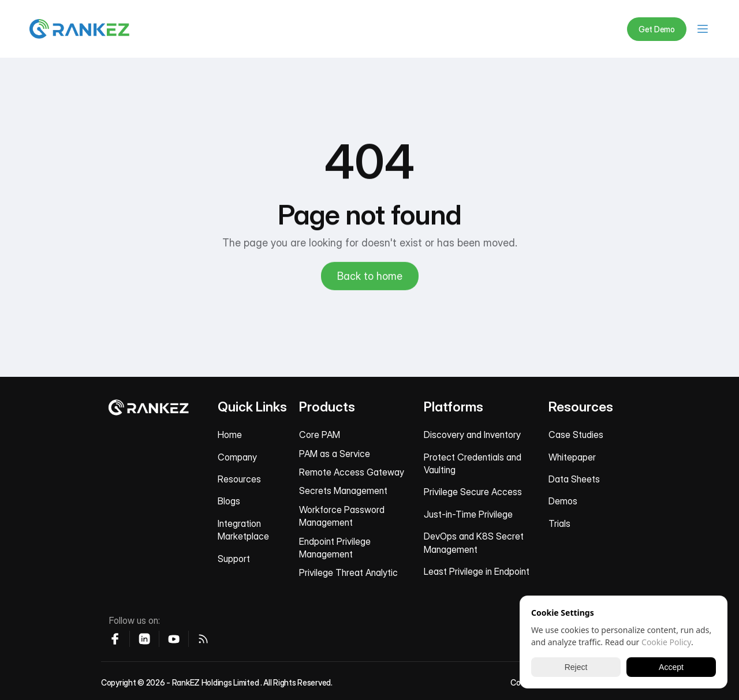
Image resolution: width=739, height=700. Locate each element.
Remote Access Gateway (352, 472)
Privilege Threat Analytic (348, 572)
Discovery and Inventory (472, 435)
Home (230, 435)
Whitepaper (572, 457)
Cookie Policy (666, 642)
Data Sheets (574, 479)
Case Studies (576, 435)
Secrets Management (343, 491)
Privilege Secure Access (473, 492)
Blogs (229, 501)
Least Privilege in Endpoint (477, 571)
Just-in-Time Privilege (468, 514)
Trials (559, 523)
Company (237, 457)
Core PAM (320, 435)
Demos (563, 501)
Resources (239, 479)
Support (234, 559)
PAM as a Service (335, 454)
